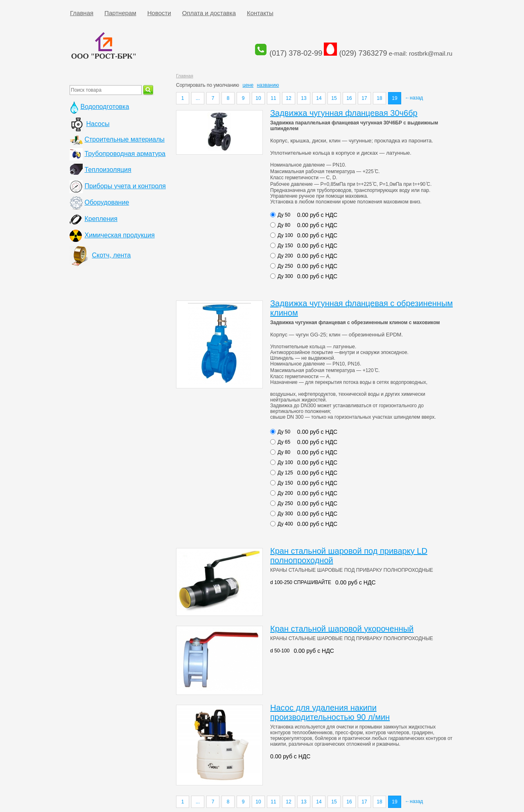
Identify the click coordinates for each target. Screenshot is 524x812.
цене (248, 85)
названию (268, 85)
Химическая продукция (119, 235)
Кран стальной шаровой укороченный (342, 629)
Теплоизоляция (108, 170)
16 (349, 98)
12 (288, 98)
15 (334, 98)
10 (258, 98)
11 (273, 98)
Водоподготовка (105, 107)
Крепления (101, 219)
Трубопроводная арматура (125, 154)
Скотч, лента (111, 255)
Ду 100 (285, 235)
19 (394, 98)
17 (364, 98)
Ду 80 (284, 225)
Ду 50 (284, 215)
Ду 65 (284, 442)
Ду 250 (285, 266)
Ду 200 (285, 256)
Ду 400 (285, 524)
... (198, 98)
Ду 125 (285, 473)
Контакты (260, 13)
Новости (159, 13)
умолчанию (227, 85)
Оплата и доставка (209, 13)
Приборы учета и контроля (125, 186)
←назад (414, 98)
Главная (82, 13)
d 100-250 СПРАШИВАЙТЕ (301, 582)
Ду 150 (285, 246)
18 (379, 98)
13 (304, 98)
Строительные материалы (124, 139)
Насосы (98, 124)
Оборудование (107, 202)
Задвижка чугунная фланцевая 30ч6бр (344, 113)
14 (319, 98)
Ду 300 (285, 276)
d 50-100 (280, 651)
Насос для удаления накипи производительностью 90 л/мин (330, 712)
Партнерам (120, 13)
